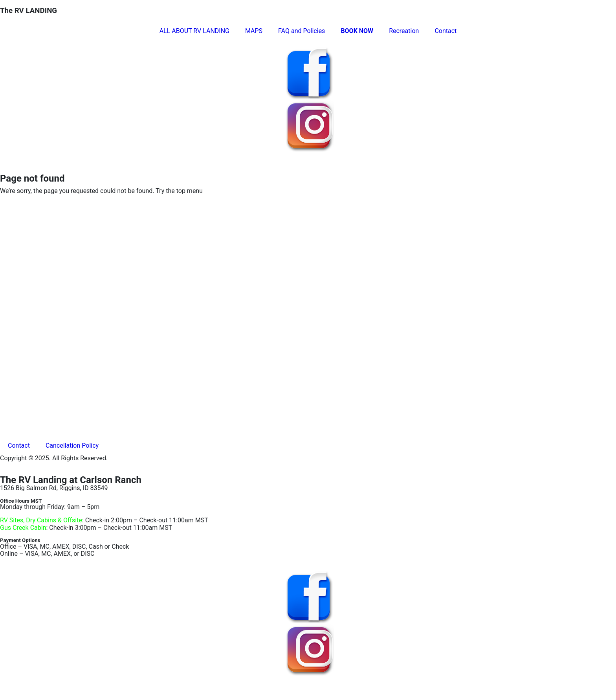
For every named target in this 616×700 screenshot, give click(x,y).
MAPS (254, 31)
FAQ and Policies (302, 31)
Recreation (404, 31)
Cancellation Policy (72, 446)
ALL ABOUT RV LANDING (194, 31)
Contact (445, 31)
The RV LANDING (28, 11)
